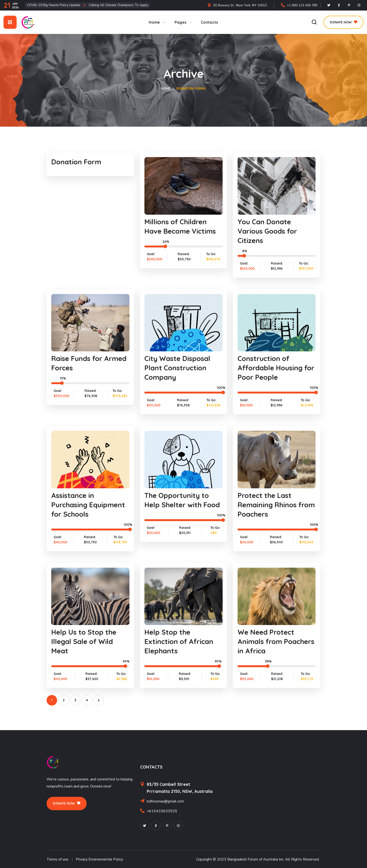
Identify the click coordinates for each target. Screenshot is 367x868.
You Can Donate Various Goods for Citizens (268, 231)
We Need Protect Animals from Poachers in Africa (268, 641)
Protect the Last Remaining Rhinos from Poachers (268, 505)
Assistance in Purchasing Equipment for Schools (89, 505)
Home (166, 88)
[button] (314, 22)
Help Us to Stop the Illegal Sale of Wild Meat (84, 641)
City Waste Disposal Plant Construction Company (178, 368)
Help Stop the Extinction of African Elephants (180, 641)
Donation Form (77, 162)
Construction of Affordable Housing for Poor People (271, 368)
